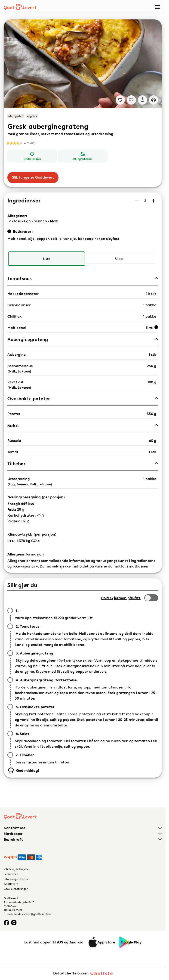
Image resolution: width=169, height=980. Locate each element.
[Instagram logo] (14, 923)
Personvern (11, 874)
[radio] (46, 259)
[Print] (154, 100)
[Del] (142, 100)
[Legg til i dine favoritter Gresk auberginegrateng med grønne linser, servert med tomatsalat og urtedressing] (120, 100)
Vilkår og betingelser (17, 869)
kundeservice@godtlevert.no (32, 914)
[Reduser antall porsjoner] (137, 201)
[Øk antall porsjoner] (154, 201)
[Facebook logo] (6, 923)
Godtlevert (11, 884)
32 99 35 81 (15, 910)
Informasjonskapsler (17, 879)
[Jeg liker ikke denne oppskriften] (131, 100)
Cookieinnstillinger (16, 889)
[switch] (151, 598)
